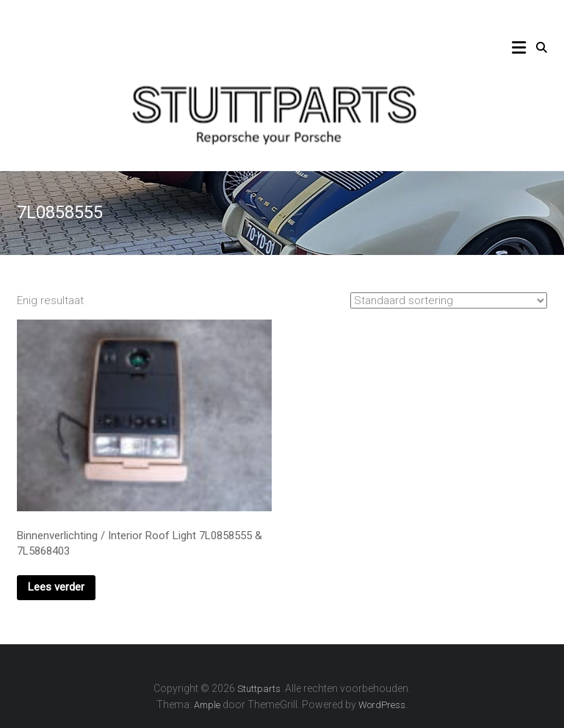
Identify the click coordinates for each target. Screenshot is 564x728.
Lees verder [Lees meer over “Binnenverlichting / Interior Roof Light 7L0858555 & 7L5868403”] (56, 587)
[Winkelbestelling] (449, 300)
